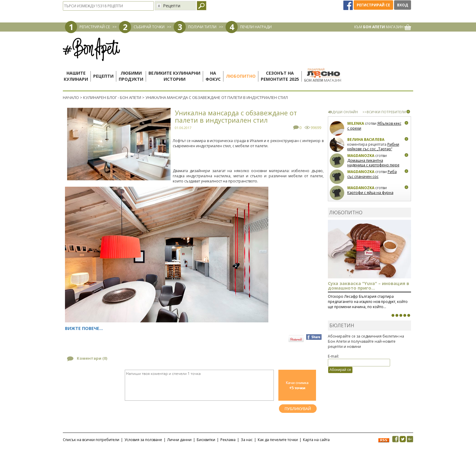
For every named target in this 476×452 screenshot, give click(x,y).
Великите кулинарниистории (174, 76)
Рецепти (103, 76)
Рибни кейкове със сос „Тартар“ (373, 147)
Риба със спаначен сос (372, 174)
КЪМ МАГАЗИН (383, 27)
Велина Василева (366, 139)
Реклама (228, 440)
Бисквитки (206, 440)
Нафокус (213, 76)
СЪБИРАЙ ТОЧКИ (149, 27)
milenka (356, 123)
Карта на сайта (316, 440)
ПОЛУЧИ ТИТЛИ (202, 27)
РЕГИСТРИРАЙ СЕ (95, 27)
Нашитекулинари (76, 76)
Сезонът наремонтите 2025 (280, 76)
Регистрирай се (373, 5)
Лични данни (179, 440)
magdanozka (361, 156)
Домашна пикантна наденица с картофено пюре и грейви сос (373, 165)
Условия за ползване (143, 440)
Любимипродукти (131, 76)
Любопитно (241, 76)
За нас (247, 440)
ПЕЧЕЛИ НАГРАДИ (256, 27)
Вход (403, 5)
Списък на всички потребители (91, 440)
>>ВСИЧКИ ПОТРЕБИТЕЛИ (384, 112)
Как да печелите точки (278, 440)
